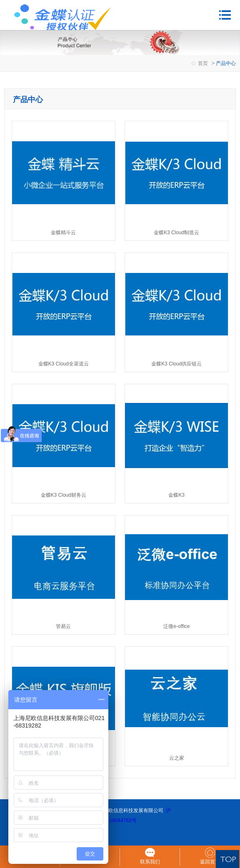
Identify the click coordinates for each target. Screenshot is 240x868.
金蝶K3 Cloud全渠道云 (64, 364)
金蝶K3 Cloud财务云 (64, 495)
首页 (203, 63)
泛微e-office (176, 626)
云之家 (177, 758)
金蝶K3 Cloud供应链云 (176, 364)
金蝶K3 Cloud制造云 (176, 233)
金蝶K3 (176, 495)
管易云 (63, 626)
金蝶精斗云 (63, 233)
